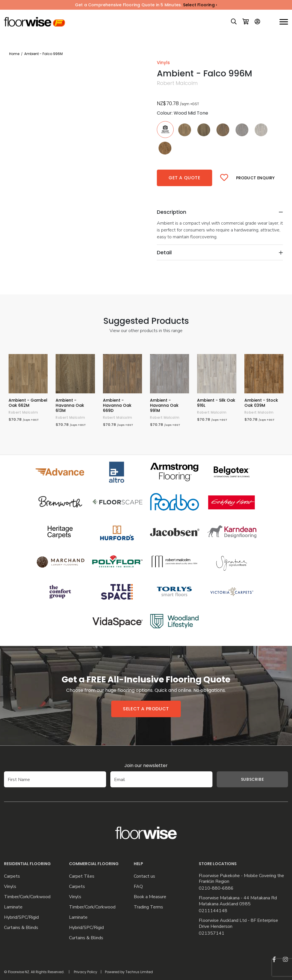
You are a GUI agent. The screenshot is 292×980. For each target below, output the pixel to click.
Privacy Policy (86, 972)
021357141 (212, 933)
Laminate (13, 907)
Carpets (12, 876)
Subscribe (252, 779)
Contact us (144, 876)
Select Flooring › (200, 5)
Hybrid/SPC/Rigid (21, 917)
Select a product (146, 709)
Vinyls (10, 887)
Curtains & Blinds (21, 928)
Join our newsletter (146, 766)
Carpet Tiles (82, 876)
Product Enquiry (255, 178)
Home (14, 54)
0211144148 (213, 911)
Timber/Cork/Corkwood (27, 897)
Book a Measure (150, 897)
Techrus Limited (139, 972)
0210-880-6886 (216, 888)
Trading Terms (148, 907)
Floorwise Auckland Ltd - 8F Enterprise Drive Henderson (238, 924)
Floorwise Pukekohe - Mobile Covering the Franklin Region (241, 879)
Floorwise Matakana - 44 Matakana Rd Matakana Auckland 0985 (238, 901)
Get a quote (184, 178)
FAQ (138, 887)
